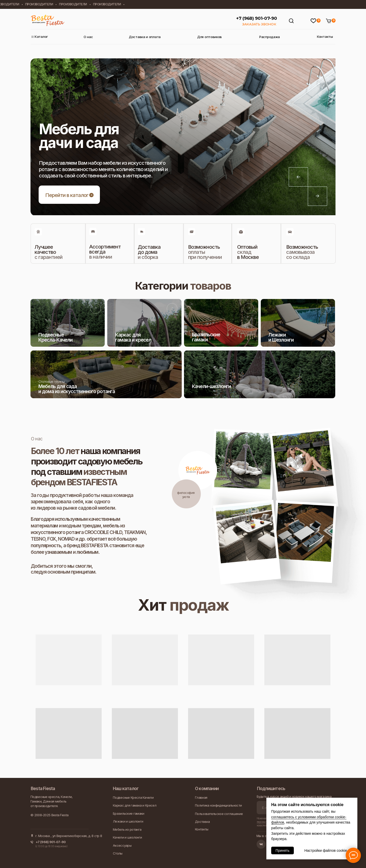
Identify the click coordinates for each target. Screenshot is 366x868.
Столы (118, 853)
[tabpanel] (183, 137)
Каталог (42, 37)
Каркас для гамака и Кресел (135, 805)
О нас (89, 37)
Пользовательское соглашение (219, 814)
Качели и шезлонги (127, 837)
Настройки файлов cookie (326, 850)
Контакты (326, 37)
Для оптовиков (211, 37)
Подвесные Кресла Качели (133, 797)
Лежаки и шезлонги (128, 821)
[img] (68, 323)
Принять (283, 850)
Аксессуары (122, 845)
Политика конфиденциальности (218, 805)
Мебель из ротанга (127, 829)
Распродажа (271, 37)
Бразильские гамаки (128, 813)
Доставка (202, 822)
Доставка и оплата (147, 37)
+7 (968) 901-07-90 (257, 18)
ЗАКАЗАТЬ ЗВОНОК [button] (259, 24)
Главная (201, 797)
